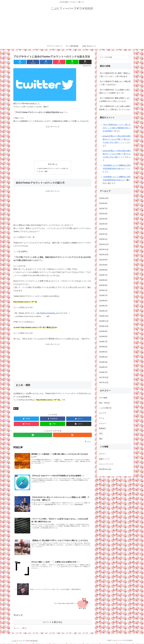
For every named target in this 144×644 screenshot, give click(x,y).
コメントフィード (106, 464)
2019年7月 (103, 295)
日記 (101, 434)
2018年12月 (104, 316)
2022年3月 (103, 229)
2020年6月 (103, 280)
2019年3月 (103, 306)
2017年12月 (104, 377)
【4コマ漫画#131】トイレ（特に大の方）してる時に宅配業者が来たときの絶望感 (117, 128)
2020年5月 (103, 285)
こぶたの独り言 (105, 408)
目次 (50, 164)
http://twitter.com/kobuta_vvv (48, 313)
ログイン (103, 454)
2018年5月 (103, 352)
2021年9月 (103, 260)
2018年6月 (103, 347)
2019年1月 (103, 311)
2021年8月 (103, 265)
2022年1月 (103, 239)
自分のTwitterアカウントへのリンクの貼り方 (53, 169)
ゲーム (102, 418)
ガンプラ (103, 413)
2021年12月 (104, 244)
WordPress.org (105, 469)
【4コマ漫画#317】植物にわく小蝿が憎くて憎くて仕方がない (115, 83)
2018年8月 (103, 337)
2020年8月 (103, 270)
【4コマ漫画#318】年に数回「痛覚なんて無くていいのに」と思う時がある (115, 75)
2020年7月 (103, 275)
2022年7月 (103, 209)
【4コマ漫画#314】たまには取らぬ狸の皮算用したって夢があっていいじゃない (115, 108)
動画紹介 (103, 428)
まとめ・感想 (42, 172)
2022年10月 (104, 198)
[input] (115, 57)
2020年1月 (103, 290)
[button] (130, 57)
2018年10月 (104, 326)
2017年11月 (104, 383)
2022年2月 (103, 234)
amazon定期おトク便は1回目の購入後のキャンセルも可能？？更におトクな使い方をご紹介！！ (117, 139)
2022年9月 (103, 203)
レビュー (103, 423)
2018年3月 (103, 362)
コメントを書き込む (53, 623)
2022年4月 (103, 224)
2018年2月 (103, 367)
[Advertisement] (72, 29)
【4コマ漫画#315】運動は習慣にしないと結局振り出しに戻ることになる (115, 100)
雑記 (16, 409)
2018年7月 (103, 342)
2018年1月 (103, 372)
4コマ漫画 (103, 398)
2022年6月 (103, 214)
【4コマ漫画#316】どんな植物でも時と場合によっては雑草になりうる (115, 91)
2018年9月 (103, 331)
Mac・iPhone (104, 403)
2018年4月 (103, 357)
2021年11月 (104, 249)
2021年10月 (104, 255)
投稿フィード (104, 459)
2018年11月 (104, 321)
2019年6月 (103, 301)
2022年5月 (103, 219)
